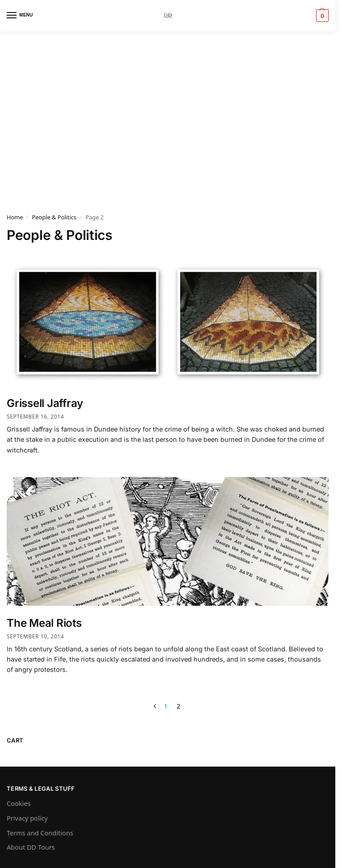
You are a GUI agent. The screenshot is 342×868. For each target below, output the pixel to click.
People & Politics (54, 217)
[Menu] (20, 16)
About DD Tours (31, 847)
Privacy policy (27, 818)
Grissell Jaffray (45, 403)
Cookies (19, 803)
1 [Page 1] (166, 706)
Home (15, 217)
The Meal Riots (44, 623)
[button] (321, 16)
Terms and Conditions (40, 833)
